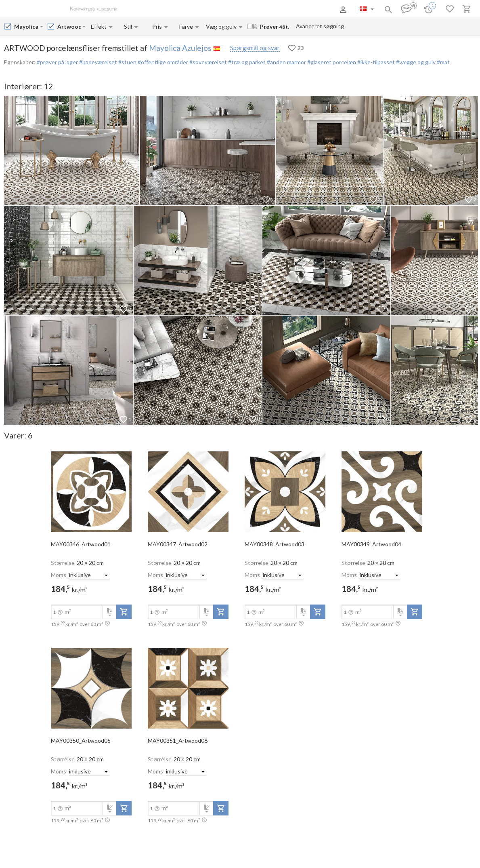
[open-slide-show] (91, 491)
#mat (443, 62)
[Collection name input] (69, 26)
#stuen (127, 62)
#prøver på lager (57, 62)
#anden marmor (286, 62)
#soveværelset (208, 62)
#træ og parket (246, 62)
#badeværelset (97, 62)
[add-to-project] (124, 612)
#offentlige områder (162, 62)
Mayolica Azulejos (180, 48)
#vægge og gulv (415, 62)
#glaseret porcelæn (331, 62)
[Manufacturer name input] (26, 26)
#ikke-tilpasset (375, 62)
